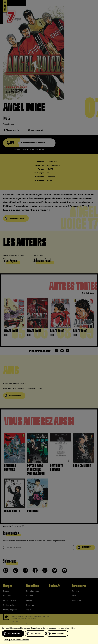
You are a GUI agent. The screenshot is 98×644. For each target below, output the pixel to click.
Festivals (30, 600)
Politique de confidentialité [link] (17, 640)
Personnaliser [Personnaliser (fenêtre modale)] (58, 633)
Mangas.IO (76, 600)
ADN (74, 596)
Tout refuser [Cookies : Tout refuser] (36, 633)
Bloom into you (10, 600)
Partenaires (79, 586)
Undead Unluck (9, 605)
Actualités (33, 586)
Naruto (6, 591)
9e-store (76, 591)
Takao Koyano (9, 124)
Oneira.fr (55, 586)
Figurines (30, 605)
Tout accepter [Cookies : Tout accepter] (14, 633)
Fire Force (7, 596)
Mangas (8, 586)
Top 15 (29, 610)
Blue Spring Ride (10, 610)
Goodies (30, 596)
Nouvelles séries (33, 591)
